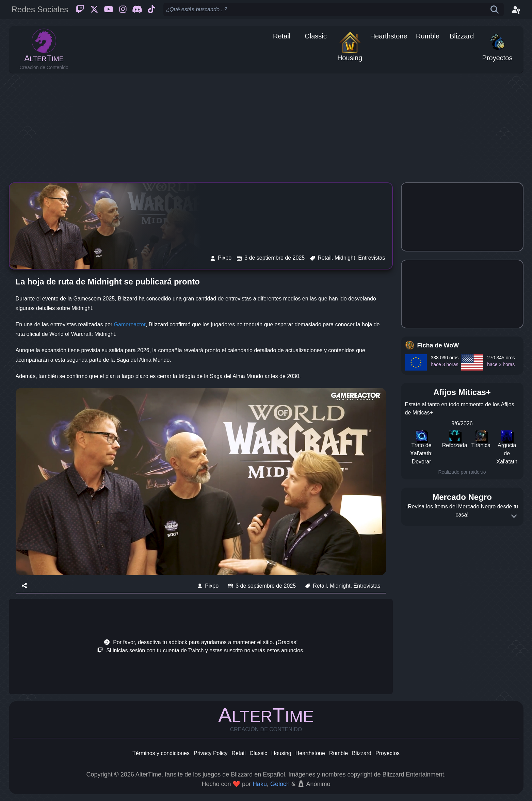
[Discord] (137, 10)
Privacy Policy (211, 753)
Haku (260, 784)
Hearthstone (310, 753)
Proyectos (388, 753)
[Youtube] (109, 10)
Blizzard (362, 753)
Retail (239, 753)
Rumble (338, 753)
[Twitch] (80, 10)
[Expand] (514, 516)
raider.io (478, 472)
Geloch (280, 784)
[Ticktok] (151, 10)
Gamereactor (130, 324)
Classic (258, 753)
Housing (281, 753)
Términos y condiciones (161, 753)
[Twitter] (94, 10)
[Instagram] (123, 10)
